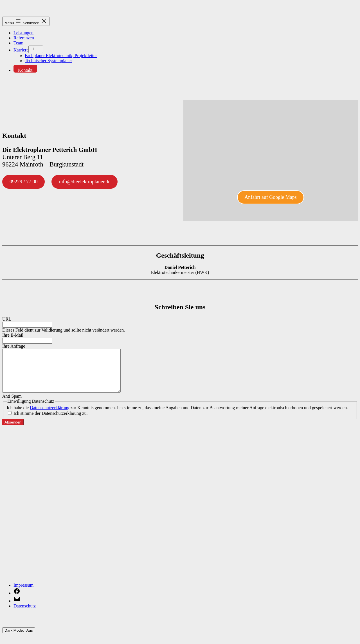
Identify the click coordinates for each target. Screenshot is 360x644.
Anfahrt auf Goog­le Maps (270, 197)
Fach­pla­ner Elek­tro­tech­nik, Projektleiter (61, 56)
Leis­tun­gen (23, 33)
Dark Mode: (19, 639)
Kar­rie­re (21, 50)
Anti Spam (12, 405)
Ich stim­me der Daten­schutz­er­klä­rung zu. (50, 422)
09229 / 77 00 (24, 182)
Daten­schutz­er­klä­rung (49, 416)
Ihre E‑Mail (13, 335)
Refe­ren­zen (24, 38)
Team (18, 43)
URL (7, 319)
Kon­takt (25, 70)
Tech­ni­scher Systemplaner (48, 61)
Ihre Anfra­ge (14, 346)
